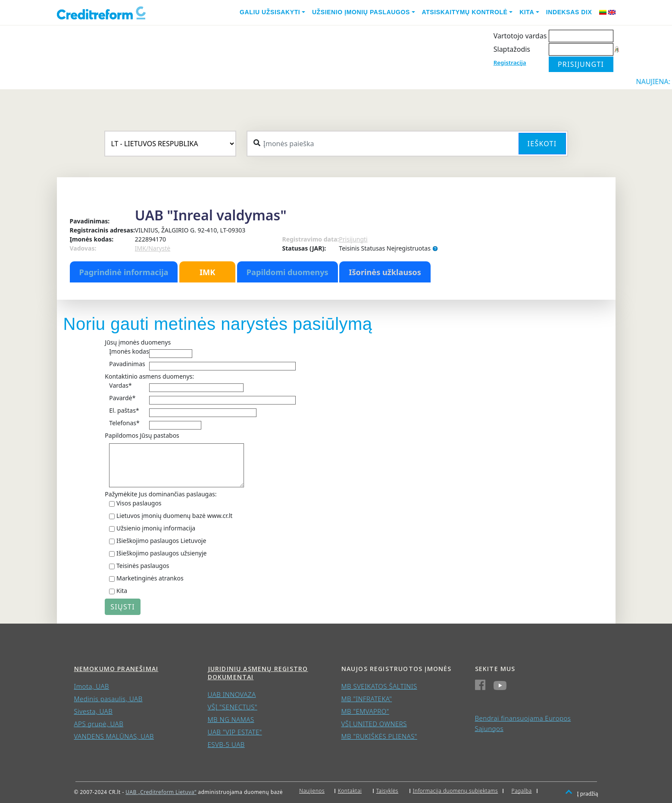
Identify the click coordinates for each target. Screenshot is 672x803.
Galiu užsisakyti (270, 12)
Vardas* (120, 385)
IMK (207, 272)
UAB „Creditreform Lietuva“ (161, 792)
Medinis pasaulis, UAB (108, 699)
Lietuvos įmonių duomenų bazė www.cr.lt (174, 516)
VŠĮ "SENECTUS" (233, 707)
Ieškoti (542, 144)
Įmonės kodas (129, 351)
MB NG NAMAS (231, 719)
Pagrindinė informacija (124, 272)
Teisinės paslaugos (143, 566)
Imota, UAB (92, 686)
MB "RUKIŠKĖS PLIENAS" (379, 736)
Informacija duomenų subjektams (456, 791)
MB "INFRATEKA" (367, 699)
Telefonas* (124, 423)
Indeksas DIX (569, 12)
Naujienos (312, 791)
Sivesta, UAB (94, 711)
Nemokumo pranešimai (116, 669)
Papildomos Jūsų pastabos (142, 435)
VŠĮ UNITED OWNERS (374, 724)
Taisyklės (387, 791)
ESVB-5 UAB (226, 744)
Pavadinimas (127, 364)
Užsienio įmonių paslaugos (361, 12)
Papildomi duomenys (288, 272)
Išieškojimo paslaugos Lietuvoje (161, 541)
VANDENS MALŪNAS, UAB (114, 736)
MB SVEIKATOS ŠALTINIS (379, 686)
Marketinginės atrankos (150, 578)
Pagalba (522, 791)
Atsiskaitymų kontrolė (465, 12)
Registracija (510, 63)
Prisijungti (353, 239)
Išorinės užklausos (385, 272)
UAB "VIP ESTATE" (235, 732)
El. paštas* (124, 410)
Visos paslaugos (139, 503)
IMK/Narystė (153, 248)
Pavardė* (122, 398)
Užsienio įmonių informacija (156, 528)
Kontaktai (350, 791)
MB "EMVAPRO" (365, 711)
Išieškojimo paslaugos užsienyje (162, 553)
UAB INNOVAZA (232, 694)
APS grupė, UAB (99, 724)
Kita (527, 12)
